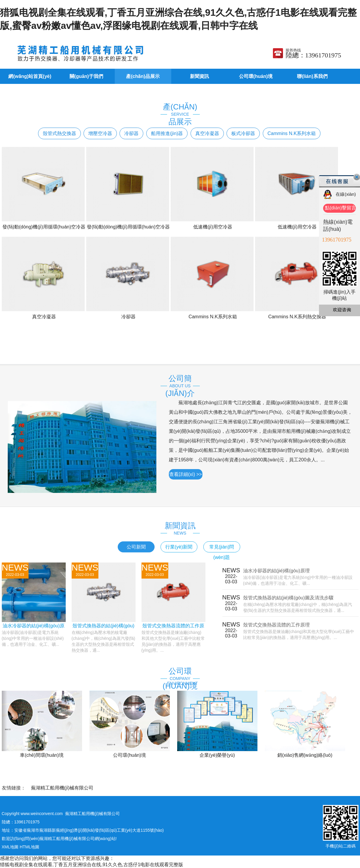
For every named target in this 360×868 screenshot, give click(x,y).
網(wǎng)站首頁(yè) (30, 76)
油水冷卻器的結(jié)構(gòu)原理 (276, 571)
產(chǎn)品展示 (143, 76)
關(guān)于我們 (86, 76)
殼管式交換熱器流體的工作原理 (276, 625)
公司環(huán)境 (256, 76)
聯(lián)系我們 (312, 76)
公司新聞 (136, 547)
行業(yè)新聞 (179, 547)
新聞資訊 (199, 76)
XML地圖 (10, 847)
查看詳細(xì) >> (185, 474)
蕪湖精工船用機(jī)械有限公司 (62, 788)
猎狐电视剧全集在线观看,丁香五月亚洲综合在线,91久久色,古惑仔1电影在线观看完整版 (92, 865)
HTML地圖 (29, 847)
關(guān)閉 (357, 177)
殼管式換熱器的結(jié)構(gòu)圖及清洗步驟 (288, 598)
